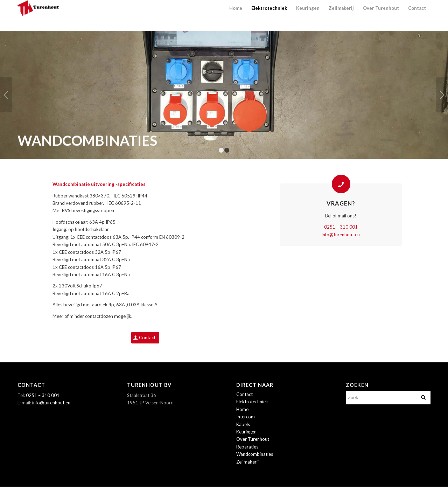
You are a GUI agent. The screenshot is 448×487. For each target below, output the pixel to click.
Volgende (442, 95)
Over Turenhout (253, 439)
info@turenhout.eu (341, 235)
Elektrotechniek (252, 402)
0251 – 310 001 (341, 227)
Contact (244, 394)
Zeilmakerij (247, 462)
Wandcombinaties (255, 454)
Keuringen (246, 432)
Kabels (243, 424)
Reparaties (247, 447)
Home (242, 409)
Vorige (6, 95)
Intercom (246, 417)
